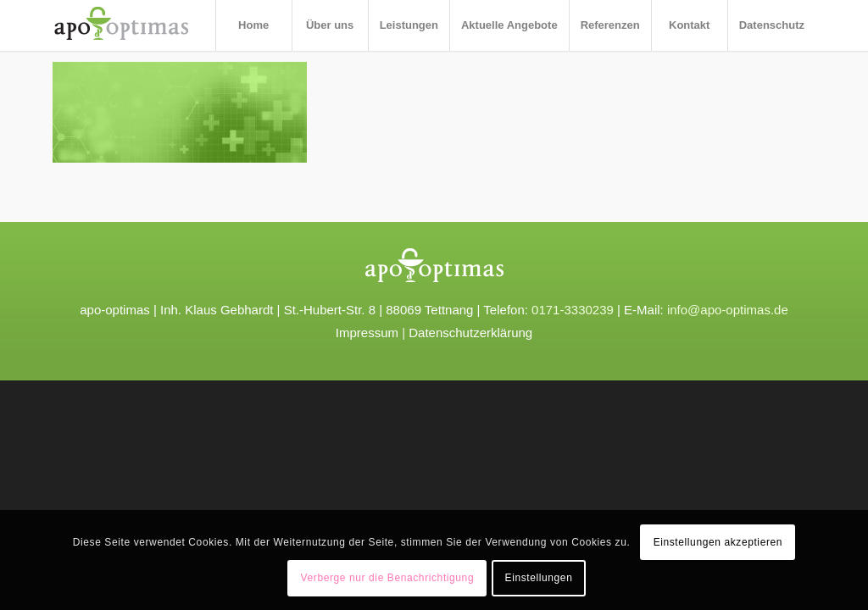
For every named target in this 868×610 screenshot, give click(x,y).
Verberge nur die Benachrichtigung (388, 578)
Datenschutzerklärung (470, 333)
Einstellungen (539, 578)
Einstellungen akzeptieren (718, 542)
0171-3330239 (573, 310)
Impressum (367, 333)
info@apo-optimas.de (728, 310)
